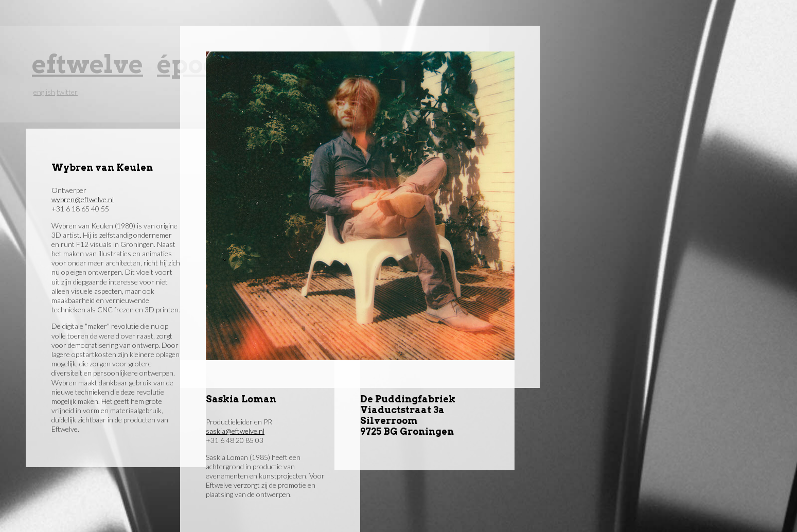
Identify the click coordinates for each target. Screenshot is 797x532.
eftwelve (87, 64)
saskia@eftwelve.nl (235, 431)
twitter (67, 92)
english (44, 92)
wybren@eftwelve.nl (83, 199)
